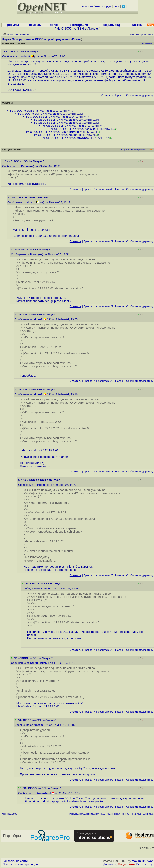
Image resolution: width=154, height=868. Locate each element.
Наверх (120, 189)
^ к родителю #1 (104, 241)
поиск (54, 25)
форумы (13, 25)
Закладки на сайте (15, 861)
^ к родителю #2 (104, 306)
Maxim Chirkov (142, 861)
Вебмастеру (144, 864)
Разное (77, 39)
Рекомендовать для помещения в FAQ (87, 814)
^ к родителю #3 (104, 381)
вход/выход (111, 25)
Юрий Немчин (70, 132)
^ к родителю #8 (104, 780)
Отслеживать (146, 43)
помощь (35, 25)
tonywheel (83, 138)
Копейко (90, 129)
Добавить (110, 864)
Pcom (48, 111)
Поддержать (126, 864)
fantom (73, 135)
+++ (97, 6)
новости (87, 6)
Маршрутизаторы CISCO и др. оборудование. (41, 39)
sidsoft (26, 56)
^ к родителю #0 (104, 189)
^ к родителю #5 (104, 575)
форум (107, 6)
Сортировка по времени (134, 150)
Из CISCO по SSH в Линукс (27, 111)
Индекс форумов (115, 814)
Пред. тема (136, 814)
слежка (136, 25)
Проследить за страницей (20, 864)
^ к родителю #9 (104, 807)
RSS (150, 150)
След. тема (148, 814)
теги (117, 6)
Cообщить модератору (140, 95)
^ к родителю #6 (104, 650)
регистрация (79, 25)
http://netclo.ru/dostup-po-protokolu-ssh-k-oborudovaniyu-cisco (65, 801)
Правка (120, 95)
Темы (127, 814)
